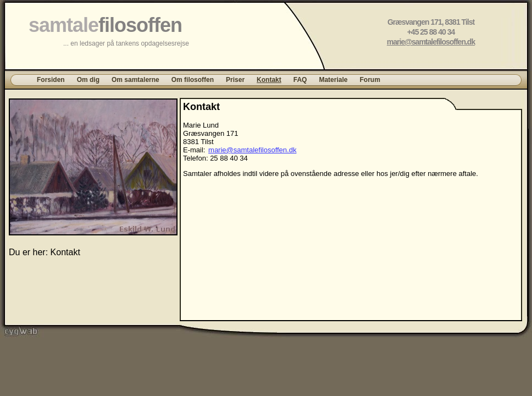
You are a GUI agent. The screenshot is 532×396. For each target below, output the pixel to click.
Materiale (333, 80)
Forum (370, 80)
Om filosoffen (193, 80)
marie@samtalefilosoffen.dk (431, 42)
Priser (235, 80)
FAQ (300, 80)
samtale (105, 25)
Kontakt (269, 80)
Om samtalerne (135, 80)
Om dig (88, 80)
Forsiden (51, 80)
